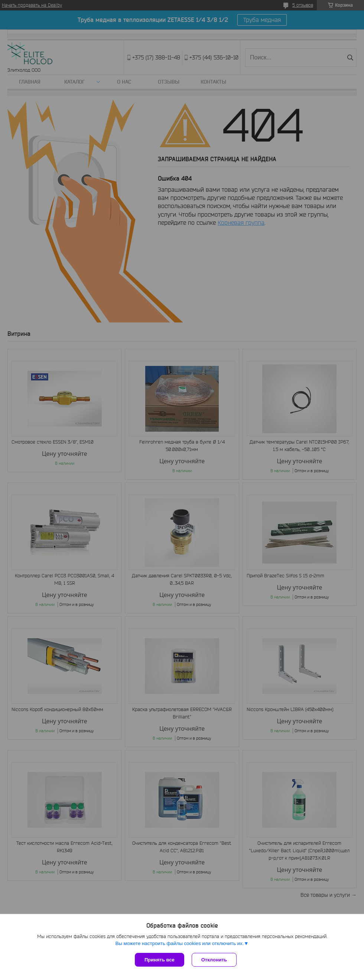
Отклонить (214, 960)
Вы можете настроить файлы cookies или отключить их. (179, 943)
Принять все (160, 960)
